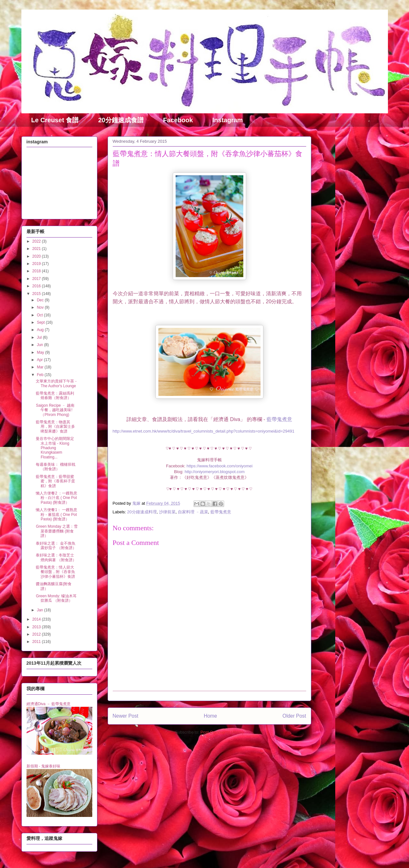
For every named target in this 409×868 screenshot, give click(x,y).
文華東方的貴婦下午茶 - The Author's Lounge (56, 383)
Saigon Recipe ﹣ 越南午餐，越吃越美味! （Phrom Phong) (55, 410)
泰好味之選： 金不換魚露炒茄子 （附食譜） (56, 546)
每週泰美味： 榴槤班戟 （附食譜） (55, 467)
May (41, 352)
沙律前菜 (167, 512)
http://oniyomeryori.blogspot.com (215, 472)
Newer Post (126, 716)
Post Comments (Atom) (222, 732)
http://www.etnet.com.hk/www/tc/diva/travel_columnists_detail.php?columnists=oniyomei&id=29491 (204, 431)
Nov (41, 307)
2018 (37, 271)
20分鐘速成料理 (142, 512)
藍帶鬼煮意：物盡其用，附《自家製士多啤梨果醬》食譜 (55, 427)
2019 (37, 264)
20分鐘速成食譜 (121, 120)
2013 (37, 627)
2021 (37, 249)
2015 (37, 294)
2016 (37, 286)
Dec (41, 300)
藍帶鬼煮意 (279, 419)
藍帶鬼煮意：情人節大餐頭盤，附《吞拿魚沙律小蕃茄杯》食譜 (55, 572)
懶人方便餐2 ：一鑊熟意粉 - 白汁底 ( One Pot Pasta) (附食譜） (57, 498)
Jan (40, 610)
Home (210, 716)
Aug (41, 330)
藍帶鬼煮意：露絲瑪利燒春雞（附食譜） (55, 396)
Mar (41, 367)
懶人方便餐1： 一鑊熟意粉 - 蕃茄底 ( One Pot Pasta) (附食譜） (57, 514)
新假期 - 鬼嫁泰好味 (44, 766)
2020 (37, 256)
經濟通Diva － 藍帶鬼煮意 (49, 704)
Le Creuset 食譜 (55, 120)
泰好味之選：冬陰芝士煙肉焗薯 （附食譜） (56, 557)
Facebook (178, 120)
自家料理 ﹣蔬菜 (193, 512)
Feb (41, 375)
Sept (41, 322)
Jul (40, 337)
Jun (40, 345)
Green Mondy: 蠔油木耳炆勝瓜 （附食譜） (56, 598)
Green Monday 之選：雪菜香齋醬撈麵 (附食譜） (57, 531)
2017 (37, 279)
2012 (37, 634)
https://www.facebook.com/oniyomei (219, 466)
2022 (37, 241)
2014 (37, 619)
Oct (40, 315)
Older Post (294, 716)
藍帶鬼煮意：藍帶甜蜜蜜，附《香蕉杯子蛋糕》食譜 (55, 481)
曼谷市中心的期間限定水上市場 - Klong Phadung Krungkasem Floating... (55, 448)
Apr (40, 360)
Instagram (228, 120)
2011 (37, 642)
